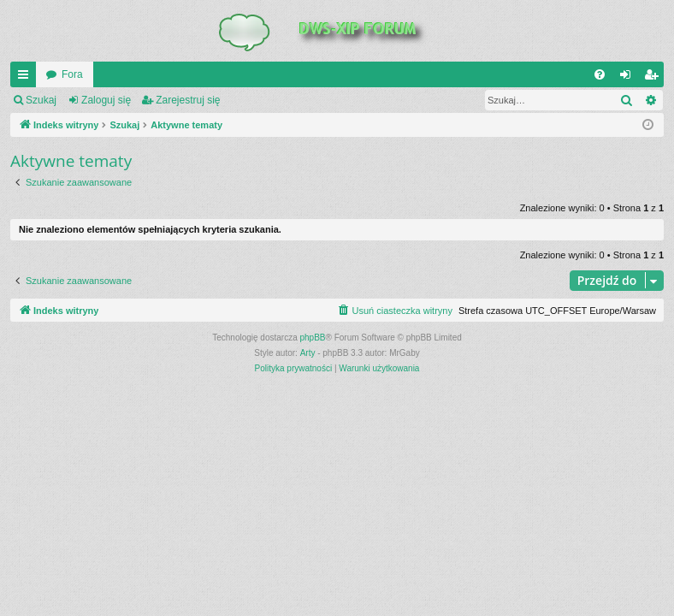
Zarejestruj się (188, 100)
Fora (72, 74)
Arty (308, 353)
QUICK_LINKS (27, 78)
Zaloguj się (106, 100)
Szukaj (41, 100)
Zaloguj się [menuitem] (629, 78)
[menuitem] (600, 74)
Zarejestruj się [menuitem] (654, 78)
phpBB (313, 338)
